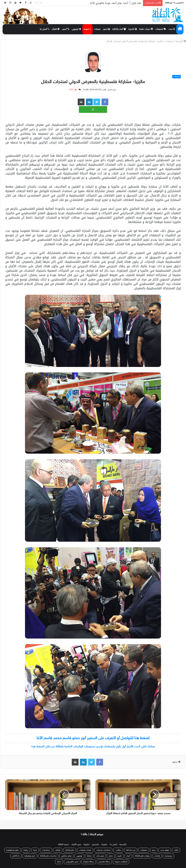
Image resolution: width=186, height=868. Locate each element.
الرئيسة (181, 41)
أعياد (128, 856)
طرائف (58, 850)
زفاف (176, 850)
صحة (35, 850)
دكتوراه (104, 845)
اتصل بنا (45, 29)
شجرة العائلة (64, 845)
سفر (154, 850)
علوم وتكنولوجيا (12, 850)
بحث (172, 29)
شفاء (59, 862)
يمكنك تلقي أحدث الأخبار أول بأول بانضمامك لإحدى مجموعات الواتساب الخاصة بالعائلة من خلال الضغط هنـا (93, 747)
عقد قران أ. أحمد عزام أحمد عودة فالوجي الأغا (116, 3)
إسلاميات (46, 850)
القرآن (56, 29)
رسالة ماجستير (104, 862)
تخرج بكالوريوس (72, 862)
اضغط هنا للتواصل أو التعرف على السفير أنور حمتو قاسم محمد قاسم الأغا (93, 738)
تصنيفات (161, 29)
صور (107, 29)
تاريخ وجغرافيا (30, 856)
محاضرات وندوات (103, 850)
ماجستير (95, 845)
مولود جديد (165, 850)
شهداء (87, 29)
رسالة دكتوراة (89, 862)
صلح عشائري (66, 856)
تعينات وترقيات (85, 850)
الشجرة (133, 29)
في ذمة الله (131, 850)
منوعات (97, 29)
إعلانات (157, 856)
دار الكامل (16, 856)
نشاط (89, 856)
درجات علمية (146, 29)
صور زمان (100, 856)
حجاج (111, 856)
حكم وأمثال (70, 850)
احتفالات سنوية (121, 862)
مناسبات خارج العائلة (48, 856)
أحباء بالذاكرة (119, 29)
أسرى (66, 29)
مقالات (118, 850)
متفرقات (170, 41)
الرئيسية (123, 845)
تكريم (120, 856)
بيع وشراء (168, 856)
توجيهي (76, 29)
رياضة (26, 850)
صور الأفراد (76, 845)
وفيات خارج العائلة (142, 856)
